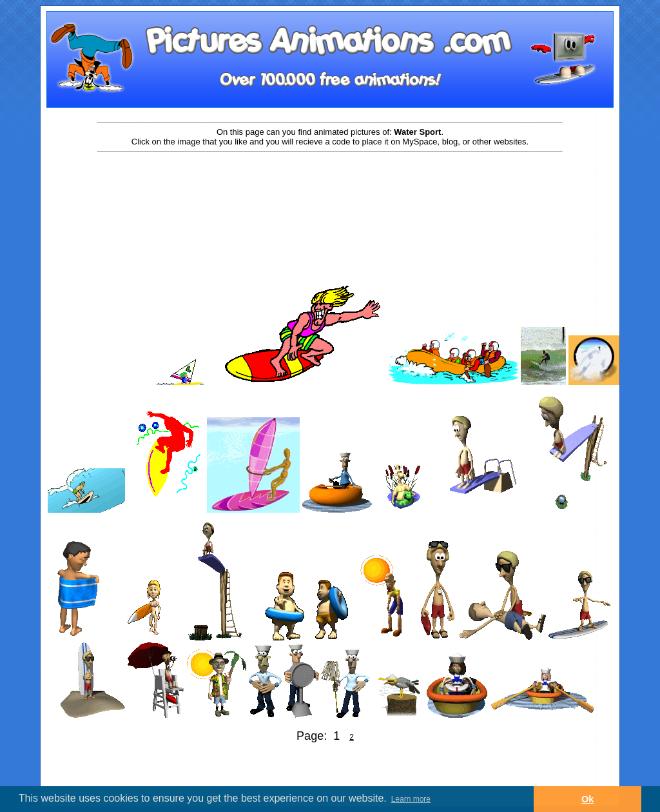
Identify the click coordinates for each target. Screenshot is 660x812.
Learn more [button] (411, 799)
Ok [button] (587, 799)
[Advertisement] (330, 195)
